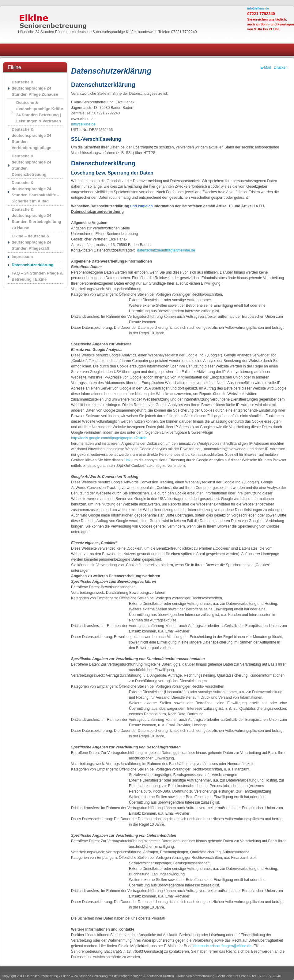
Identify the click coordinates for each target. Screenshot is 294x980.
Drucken (281, 67)
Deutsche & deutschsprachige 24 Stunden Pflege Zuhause (35, 88)
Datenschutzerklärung (33, 265)
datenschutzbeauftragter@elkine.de (166, 250)
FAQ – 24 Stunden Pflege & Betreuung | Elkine (37, 276)
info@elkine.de (258, 8)
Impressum (22, 257)
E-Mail (266, 67)
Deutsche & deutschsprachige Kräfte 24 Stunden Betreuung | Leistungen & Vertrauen (40, 112)
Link (127, 460)
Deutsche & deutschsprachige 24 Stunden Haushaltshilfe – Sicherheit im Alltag (35, 192)
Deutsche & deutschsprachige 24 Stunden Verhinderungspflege (31, 138)
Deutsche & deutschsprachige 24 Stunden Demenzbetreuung (31, 165)
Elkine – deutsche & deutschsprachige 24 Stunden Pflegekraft (31, 242)
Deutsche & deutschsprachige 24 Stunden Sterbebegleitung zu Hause (36, 219)
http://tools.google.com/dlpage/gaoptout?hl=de (109, 438)
